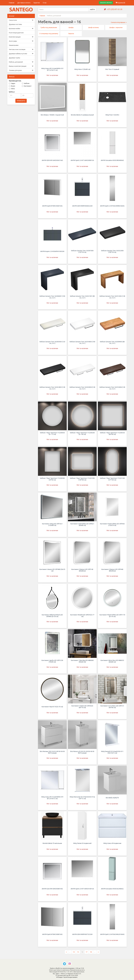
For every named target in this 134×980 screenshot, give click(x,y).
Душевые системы (15, 24)
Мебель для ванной (21, 62)
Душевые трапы (14, 58)
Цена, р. (12, 92)
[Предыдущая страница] (66, 954)
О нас (45, 3)
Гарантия (37, 3)
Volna (12, 89)
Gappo (12, 83)
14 (74, 954)
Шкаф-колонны (94, 27)
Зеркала (71, 34)
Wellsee (26, 83)
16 (82, 954)
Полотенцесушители (16, 33)
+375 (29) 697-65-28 (114, 9)
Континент (27, 86)
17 (87, 954)
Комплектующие (21, 37)
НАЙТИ (92, 10)
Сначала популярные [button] (119, 22)
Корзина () (120, 3)
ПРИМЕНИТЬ (21, 101)
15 (78, 954)
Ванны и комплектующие (21, 66)
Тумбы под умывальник (49, 27)
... (70, 954)
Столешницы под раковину (49, 34)
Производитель (15, 81)
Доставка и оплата (24, 3)
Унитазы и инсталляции (21, 49)
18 (91, 954)
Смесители (21, 20)
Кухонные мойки (21, 29)
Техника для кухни (21, 70)
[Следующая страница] (98, 954)
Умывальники (14, 45)
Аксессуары (21, 41)
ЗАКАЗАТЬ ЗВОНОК (106, 3)
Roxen (12, 86)
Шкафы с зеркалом (116, 27)
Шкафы (71, 27)
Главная (12, 3)
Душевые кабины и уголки (21, 54)
